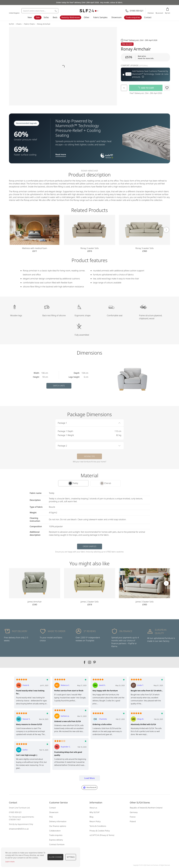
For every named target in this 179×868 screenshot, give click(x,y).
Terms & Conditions (98, 826)
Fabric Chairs (29, 24)
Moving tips (89, 456)
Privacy (103, 835)
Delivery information (58, 821)
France (133, 817)
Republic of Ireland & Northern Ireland (146, 808)
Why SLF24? (95, 812)
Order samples (89, 546)
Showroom (116, 17)
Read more (61, 154)
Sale (38, 17)
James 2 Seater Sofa (89, 602)
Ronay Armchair (44, 24)
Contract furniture (57, 844)
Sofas (46, 17)
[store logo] (90, 11)
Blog (91, 817)
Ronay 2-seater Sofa (89, 248)
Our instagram (90, 662)
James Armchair (35, 602)
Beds (55, 17)
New (30, 17)
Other (87, 17)
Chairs (19, 24)
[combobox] (40, 11)
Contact (148, 17)
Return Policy (95, 821)
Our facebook (85, 662)
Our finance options (58, 826)
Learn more (10, 862)
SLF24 (11, 24)
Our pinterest (95, 662)
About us (93, 808)
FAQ (51, 817)
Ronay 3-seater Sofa (144, 248)
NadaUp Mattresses (71, 17)
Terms (111, 835)
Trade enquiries (133, 17)
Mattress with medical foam (35, 248)
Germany (134, 812)
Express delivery (56, 840)
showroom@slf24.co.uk (19, 829)
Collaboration (55, 831)
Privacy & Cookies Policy (100, 831)
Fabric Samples (100, 17)
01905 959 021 (15, 812)
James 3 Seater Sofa (144, 602)
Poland (133, 821)
